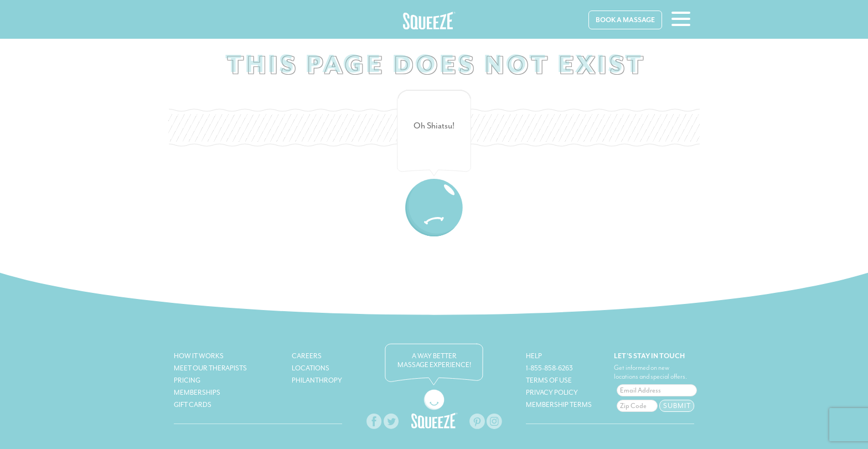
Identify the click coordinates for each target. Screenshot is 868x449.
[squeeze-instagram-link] (494, 428)
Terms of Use (549, 380)
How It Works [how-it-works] (199, 356)
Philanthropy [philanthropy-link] (317, 380)
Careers (307, 356)
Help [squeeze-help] (534, 356)
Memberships (197, 393)
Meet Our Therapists (210, 368)
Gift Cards (193, 405)
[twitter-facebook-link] (391, 428)
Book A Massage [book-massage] (625, 20)
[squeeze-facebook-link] (374, 428)
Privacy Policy (552, 393)
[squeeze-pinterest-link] (477, 428)
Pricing (187, 380)
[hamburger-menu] (681, 20)
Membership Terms (559, 405)
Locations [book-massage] (311, 368)
